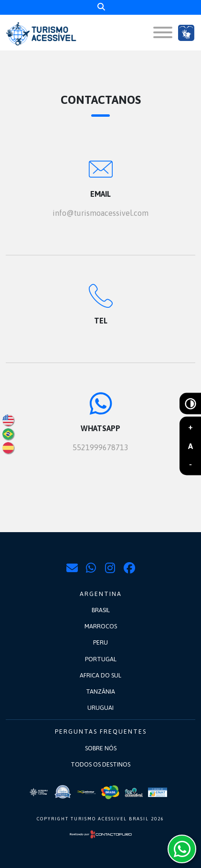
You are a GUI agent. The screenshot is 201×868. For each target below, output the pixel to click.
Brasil (101, 610)
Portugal (101, 659)
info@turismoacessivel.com (100, 213)
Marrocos (101, 626)
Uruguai (100, 708)
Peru (100, 642)
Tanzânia (100, 691)
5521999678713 (100, 447)
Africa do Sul (100, 675)
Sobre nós (101, 748)
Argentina (101, 594)
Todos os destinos (100, 764)
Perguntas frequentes (101, 732)
